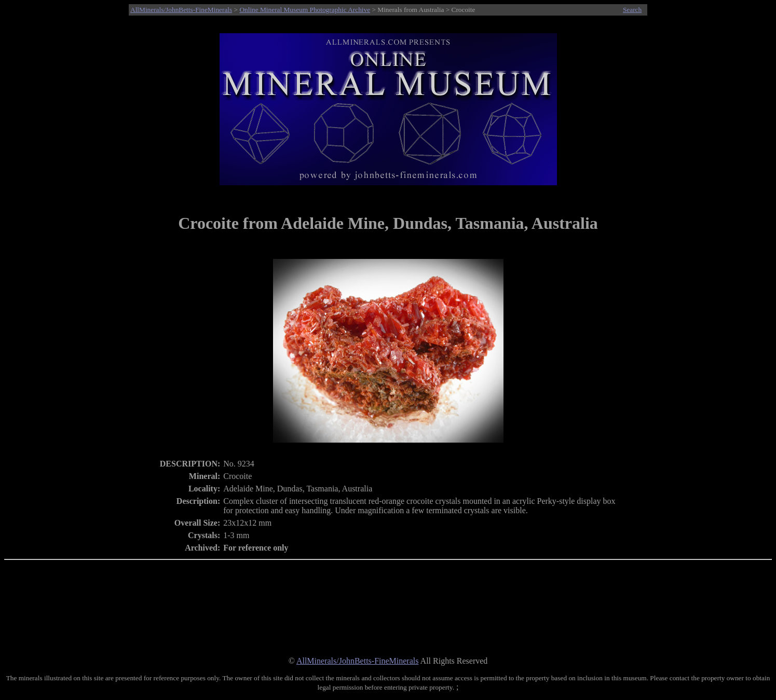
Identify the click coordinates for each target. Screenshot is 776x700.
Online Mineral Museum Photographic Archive (305, 10)
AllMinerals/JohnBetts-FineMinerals (181, 10)
